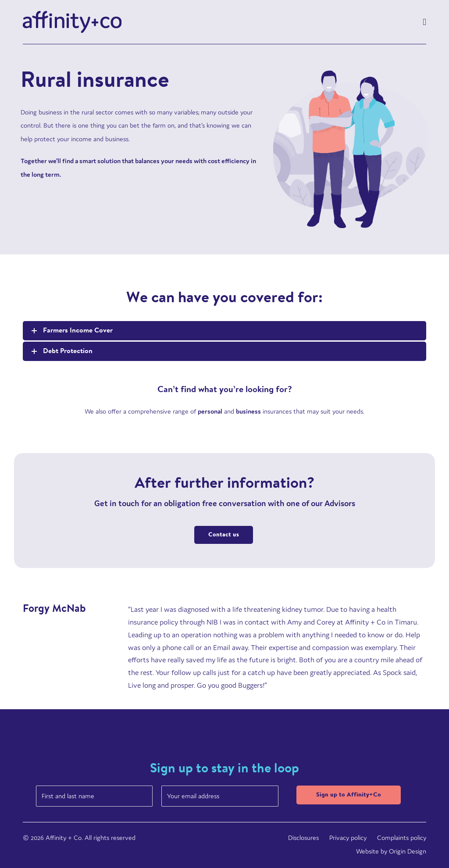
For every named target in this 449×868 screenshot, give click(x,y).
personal (210, 411)
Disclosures (303, 838)
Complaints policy (402, 838)
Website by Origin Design (391, 851)
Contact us (224, 535)
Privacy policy (348, 838)
